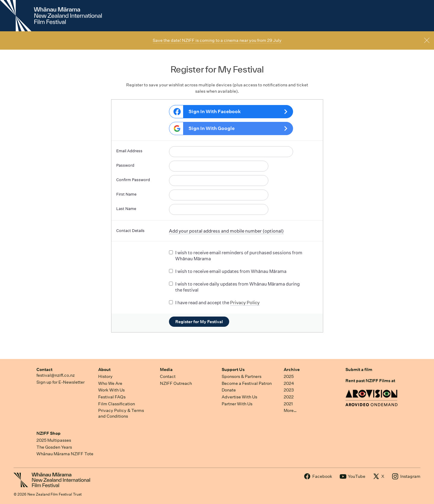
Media (166, 369)
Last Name (126, 209)
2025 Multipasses (54, 440)
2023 (289, 390)
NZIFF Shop (48, 433)
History (105, 376)
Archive (292, 369)
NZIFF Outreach (176, 383)
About (104, 369)
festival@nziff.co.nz (56, 375)
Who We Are (110, 383)
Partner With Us (237, 404)
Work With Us (111, 390)
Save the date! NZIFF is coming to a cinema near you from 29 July (217, 40)
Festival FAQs (112, 397)
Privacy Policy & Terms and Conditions (121, 413)
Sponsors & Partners (242, 376)
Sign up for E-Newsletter (61, 382)
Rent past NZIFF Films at (370, 381)
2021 (288, 404)
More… (290, 410)
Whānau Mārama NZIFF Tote (65, 454)
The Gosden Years (54, 447)
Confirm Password (133, 180)
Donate (229, 390)
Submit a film (359, 369)
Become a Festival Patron (247, 383)
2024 (289, 383)
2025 (289, 376)
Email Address (129, 151)
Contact (44, 369)
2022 (289, 397)
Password (125, 165)
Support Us (233, 369)
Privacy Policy (245, 303)
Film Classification (117, 404)
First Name (126, 194)
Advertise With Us (239, 397)
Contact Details (130, 231)
